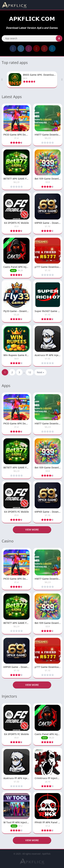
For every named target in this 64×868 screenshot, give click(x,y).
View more (32, 530)
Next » (40, 372)
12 (30, 372)
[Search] (32, 38)
